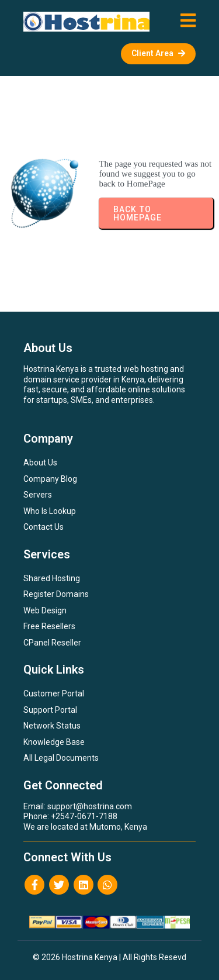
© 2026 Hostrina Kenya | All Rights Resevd (109, 957)
